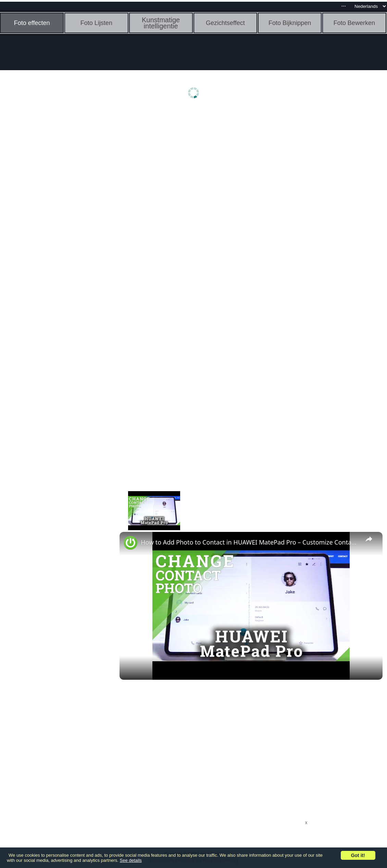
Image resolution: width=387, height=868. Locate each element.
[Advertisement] (53, 218)
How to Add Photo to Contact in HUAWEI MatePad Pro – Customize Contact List (250, 542)
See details (131, 860)
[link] (130, 543)
